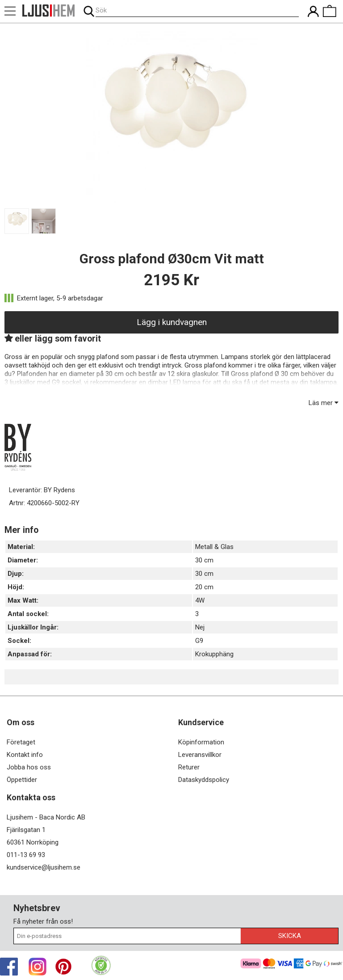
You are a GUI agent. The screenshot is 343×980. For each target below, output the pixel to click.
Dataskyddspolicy (204, 780)
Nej (200, 627)
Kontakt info (25, 755)
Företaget (21, 742)
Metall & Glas (214, 547)
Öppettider (22, 780)
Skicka (290, 936)
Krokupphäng (214, 654)
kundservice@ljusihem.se (44, 867)
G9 (199, 641)
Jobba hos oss (29, 767)
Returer (189, 767)
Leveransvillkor (200, 755)
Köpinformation (201, 742)
